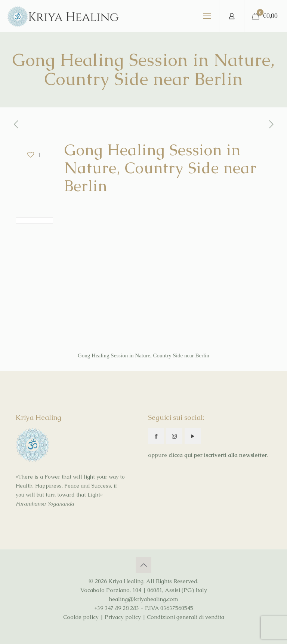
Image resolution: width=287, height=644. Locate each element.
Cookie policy (81, 617)
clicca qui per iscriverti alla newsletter (218, 455)
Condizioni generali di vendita (186, 617)
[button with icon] (156, 436)
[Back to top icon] (143, 565)
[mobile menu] (207, 16)
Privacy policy (123, 617)
